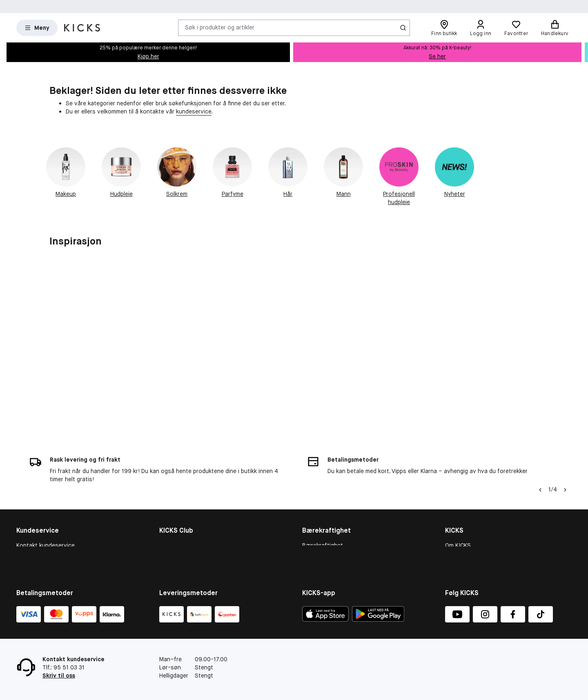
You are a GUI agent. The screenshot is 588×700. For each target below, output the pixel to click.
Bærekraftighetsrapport (334, 507)
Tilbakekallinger (37, 549)
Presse (454, 538)
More (309, 549)
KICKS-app (459, 560)
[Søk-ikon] (403, 28)
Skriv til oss (59, 676)
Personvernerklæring (473, 549)
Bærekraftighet (323, 496)
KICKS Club (174, 496)
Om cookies (32, 517)
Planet (311, 528)
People (311, 517)
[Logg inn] (481, 28)
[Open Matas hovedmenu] (37, 28)
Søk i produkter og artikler (220, 27)
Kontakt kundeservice (46, 496)
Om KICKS (458, 496)
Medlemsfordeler (182, 507)
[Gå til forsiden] (82, 28)
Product (313, 538)
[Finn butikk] (444, 28)
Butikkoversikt (464, 517)
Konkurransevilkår (40, 538)
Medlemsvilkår (178, 517)
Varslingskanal (464, 507)
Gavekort (29, 528)
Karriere (455, 528)
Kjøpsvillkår (31, 507)
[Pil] (565, 441)
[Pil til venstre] (540, 441)
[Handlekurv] (555, 28)
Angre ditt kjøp (36, 560)
